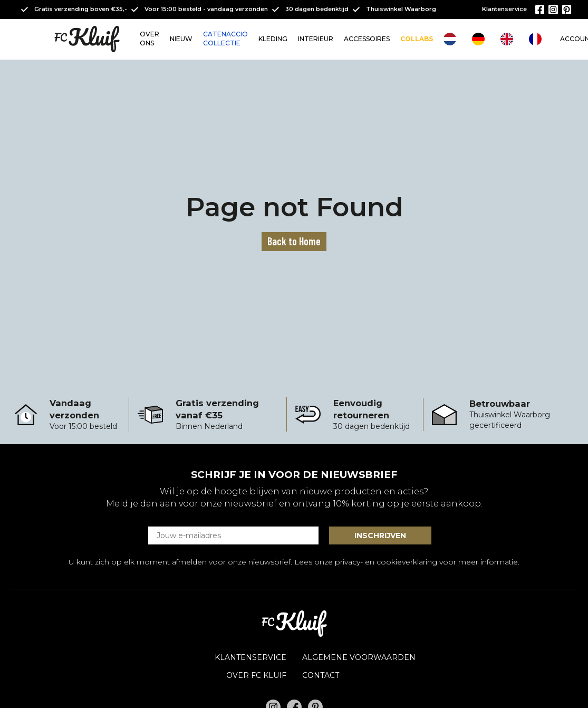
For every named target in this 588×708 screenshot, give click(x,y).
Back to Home (294, 241)
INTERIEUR (316, 39)
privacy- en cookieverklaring (386, 562)
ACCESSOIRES (367, 39)
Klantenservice (504, 9)
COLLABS (417, 39)
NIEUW (181, 39)
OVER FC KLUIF (256, 675)
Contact (321, 675)
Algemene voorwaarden (359, 657)
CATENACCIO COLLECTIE (225, 39)
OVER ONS (150, 39)
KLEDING (273, 39)
